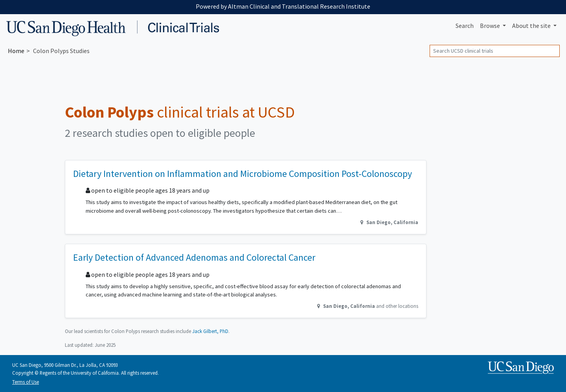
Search (465, 26)
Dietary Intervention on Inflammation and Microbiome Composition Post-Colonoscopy (243, 174)
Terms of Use (26, 382)
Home (16, 51)
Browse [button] (491, 26)
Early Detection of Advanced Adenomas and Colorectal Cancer (194, 257)
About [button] (532, 26)
